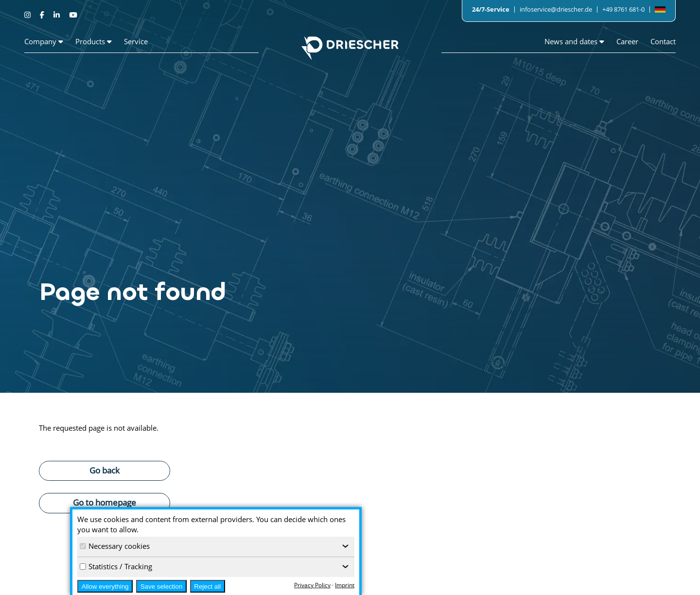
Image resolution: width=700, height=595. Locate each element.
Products (94, 41)
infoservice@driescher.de (556, 9)
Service (136, 41)
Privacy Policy (312, 585)
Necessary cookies (115, 546)
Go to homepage (105, 502)
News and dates (574, 41)
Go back (105, 470)
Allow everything (105, 586)
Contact (663, 41)
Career (627, 41)
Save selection (162, 586)
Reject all (207, 586)
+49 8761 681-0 (623, 9)
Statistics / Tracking (116, 566)
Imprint (345, 585)
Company (44, 41)
